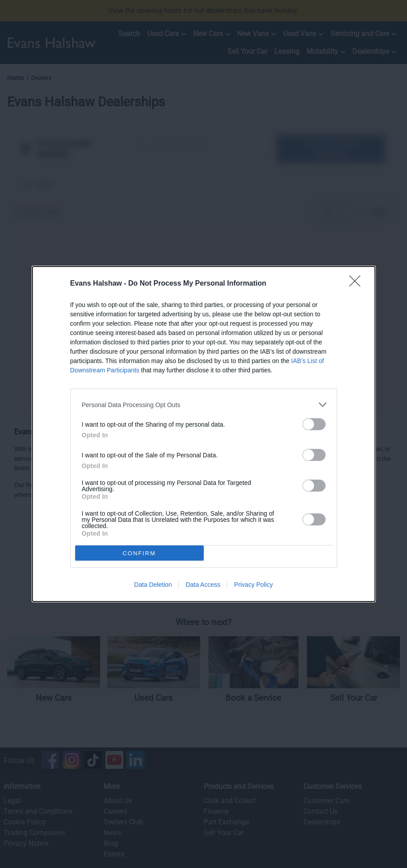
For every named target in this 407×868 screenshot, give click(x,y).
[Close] (358, 284)
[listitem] (204, 405)
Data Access (203, 585)
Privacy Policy (253, 585)
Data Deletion (153, 585)
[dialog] (204, 434)
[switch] (314, 424)
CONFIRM (139, 553)
